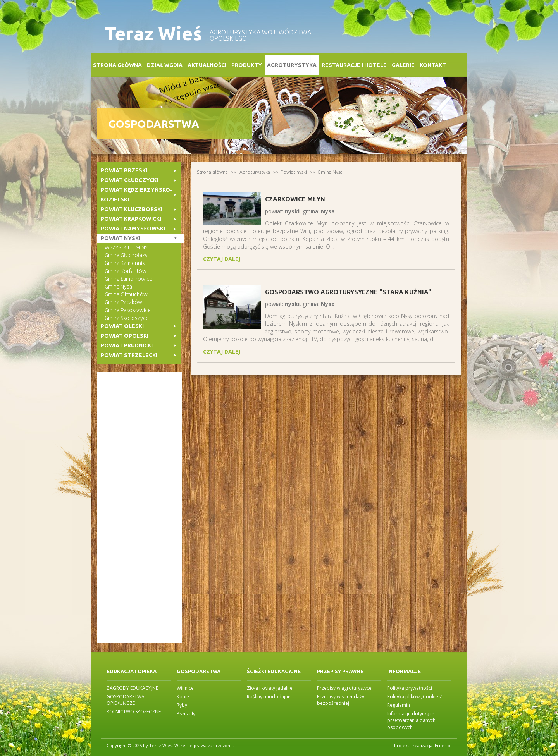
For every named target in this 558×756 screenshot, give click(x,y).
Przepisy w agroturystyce (344, 688)
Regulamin (399, 705)
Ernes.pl (443, 745)
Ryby (182, 705)
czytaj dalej (222, 259)
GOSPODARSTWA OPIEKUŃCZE (126, 700)
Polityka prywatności (410, 688)
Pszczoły (186, 714)
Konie (183, 697)
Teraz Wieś (153, 34)
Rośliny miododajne (269, 697)
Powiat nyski (294, 172)
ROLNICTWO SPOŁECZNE (134, 712)
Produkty (247, 65)
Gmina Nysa (330, 172)
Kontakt (433, 65)
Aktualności (207, 65)
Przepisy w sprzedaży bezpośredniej (341, 700)
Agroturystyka (292, 65)
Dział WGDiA (165, 65)
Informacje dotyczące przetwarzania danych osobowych (411, 720)
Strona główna (117, 65)
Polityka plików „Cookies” (415, 697)
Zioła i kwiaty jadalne (270, 688)
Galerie (403, 65)
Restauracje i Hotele (354, 65)
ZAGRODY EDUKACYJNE (132, 688)
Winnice (185, 688)
